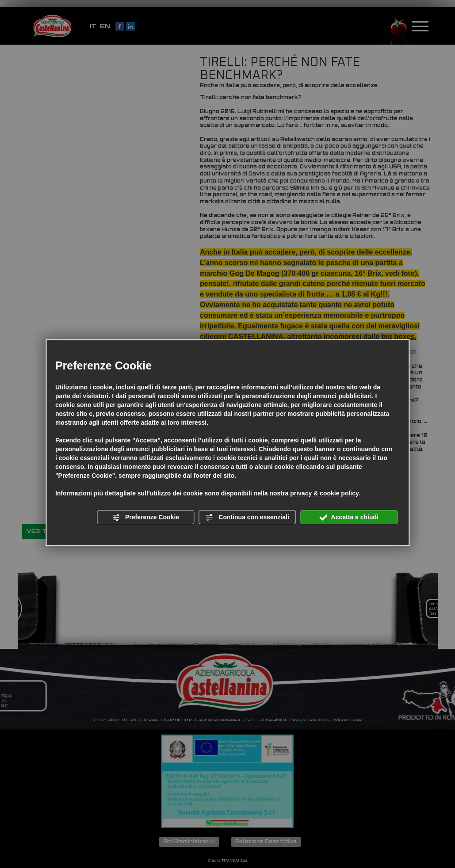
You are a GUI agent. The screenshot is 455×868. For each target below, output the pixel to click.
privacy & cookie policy (325, 493)
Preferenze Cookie (145, 518)
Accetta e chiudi (349, 518)
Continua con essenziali (247, 518)
